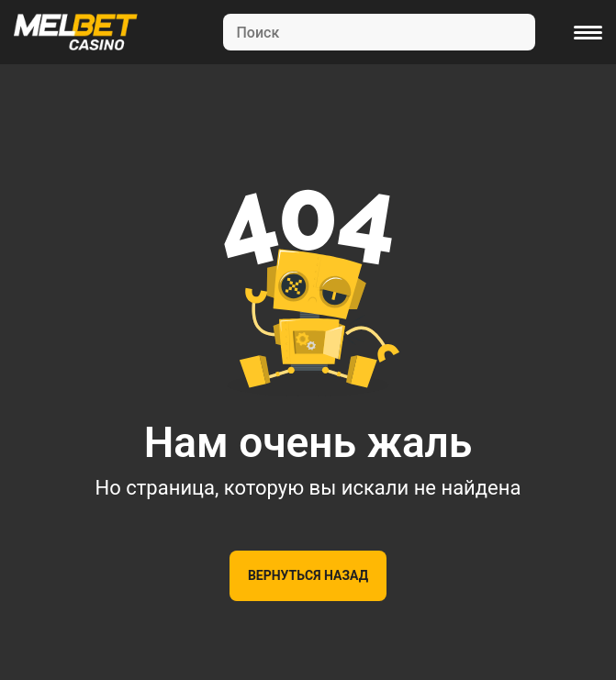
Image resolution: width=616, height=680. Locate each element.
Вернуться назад (308, 575)
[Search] (379, 32)
